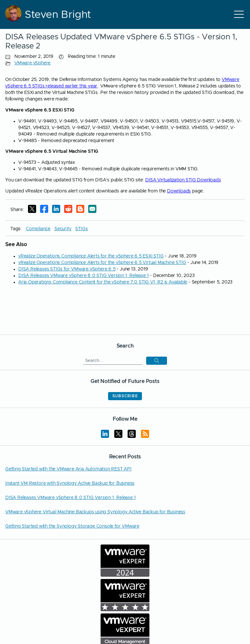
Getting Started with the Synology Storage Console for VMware (72, 526)
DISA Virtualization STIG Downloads (183, 180)
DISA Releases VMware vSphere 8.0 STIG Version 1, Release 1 (83, 276)
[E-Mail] (92, 210)
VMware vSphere (32, 63)
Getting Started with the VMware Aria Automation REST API (68, 469)
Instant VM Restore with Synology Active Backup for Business (70, 483)
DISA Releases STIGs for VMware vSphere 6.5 (67, 269)
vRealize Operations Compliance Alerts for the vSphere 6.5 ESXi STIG (91, 256)
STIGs (81, 229)
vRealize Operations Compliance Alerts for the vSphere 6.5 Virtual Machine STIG (102, 263)
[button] (157, 361)
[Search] (113, 361)
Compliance (38, 229)
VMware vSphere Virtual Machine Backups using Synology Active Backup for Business (95, 512)
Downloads (179, 191)
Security (63, 229)
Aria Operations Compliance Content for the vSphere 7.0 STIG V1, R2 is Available (103, 282)
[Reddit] (68, 210)
